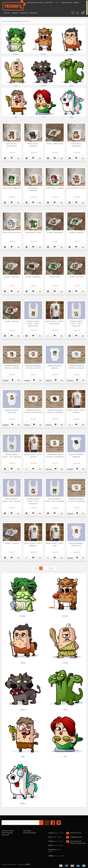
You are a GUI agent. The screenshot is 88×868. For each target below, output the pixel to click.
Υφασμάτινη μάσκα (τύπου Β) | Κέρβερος (55, 411)
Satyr (16, 117)
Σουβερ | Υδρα (55, 277)
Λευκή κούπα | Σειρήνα (55, 188)
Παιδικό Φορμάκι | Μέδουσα (55, 367)
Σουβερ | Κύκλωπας (12, 277)
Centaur (72, 54)
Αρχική (5, 21)
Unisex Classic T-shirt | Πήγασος (76, 411)
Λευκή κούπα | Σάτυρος (76, 188)
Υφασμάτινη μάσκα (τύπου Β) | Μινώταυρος (33, 411)
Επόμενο (52, 568)
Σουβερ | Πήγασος (12, 543)
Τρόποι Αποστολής (8, 831)
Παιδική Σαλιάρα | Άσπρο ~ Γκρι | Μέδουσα (55, 500)
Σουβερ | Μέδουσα (76, 232)
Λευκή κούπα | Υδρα (33, 232)
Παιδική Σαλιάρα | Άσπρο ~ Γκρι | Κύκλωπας (76, 324)
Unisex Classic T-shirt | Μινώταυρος (55, 322)
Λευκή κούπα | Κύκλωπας (33, 189)
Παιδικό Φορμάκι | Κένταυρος (12, 411)
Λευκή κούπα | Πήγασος (12, 232)
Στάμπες (11, 21)
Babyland (18, 21)
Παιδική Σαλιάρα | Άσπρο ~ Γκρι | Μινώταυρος (33, 324)
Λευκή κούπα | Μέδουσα (12, 188)
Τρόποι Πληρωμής (7, 833)
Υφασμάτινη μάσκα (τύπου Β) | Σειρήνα (12, 367)
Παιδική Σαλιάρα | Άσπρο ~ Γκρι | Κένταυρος (33, 501)
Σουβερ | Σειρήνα (12, 321)
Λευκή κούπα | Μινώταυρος (12, 145)
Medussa (16, 54)
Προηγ (35, 568)
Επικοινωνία (5, 835)
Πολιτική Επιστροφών (30, 833)
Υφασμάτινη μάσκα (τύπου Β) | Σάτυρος (33, 367)
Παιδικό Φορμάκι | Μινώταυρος (76, 544)
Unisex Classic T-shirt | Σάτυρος (33, 456)
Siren (44, 117)
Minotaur (44, 54)
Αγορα (6, 380)
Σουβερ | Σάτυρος (76, 277)
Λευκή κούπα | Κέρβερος (33, 145)
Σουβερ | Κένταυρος (55, 232)
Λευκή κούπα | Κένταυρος (76, 145)
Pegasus (72, 117)
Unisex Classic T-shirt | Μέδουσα (33, 544)
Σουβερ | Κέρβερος (33, 277)
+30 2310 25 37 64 (75, 833)
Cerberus (44, 86)
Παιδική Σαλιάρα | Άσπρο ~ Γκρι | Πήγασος (12, 456)
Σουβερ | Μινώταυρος (55, 144)
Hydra (72, 86)
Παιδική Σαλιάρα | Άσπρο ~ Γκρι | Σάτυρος (12, 500)
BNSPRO (28, 864)
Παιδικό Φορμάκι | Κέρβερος (76, 456)
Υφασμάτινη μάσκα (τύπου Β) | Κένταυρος (55, 456)
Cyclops (16, 86)
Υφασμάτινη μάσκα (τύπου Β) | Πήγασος (76, 367)
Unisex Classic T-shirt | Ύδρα (55, 544)
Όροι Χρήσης (27, 831)
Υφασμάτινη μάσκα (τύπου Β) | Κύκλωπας (76, 500)
